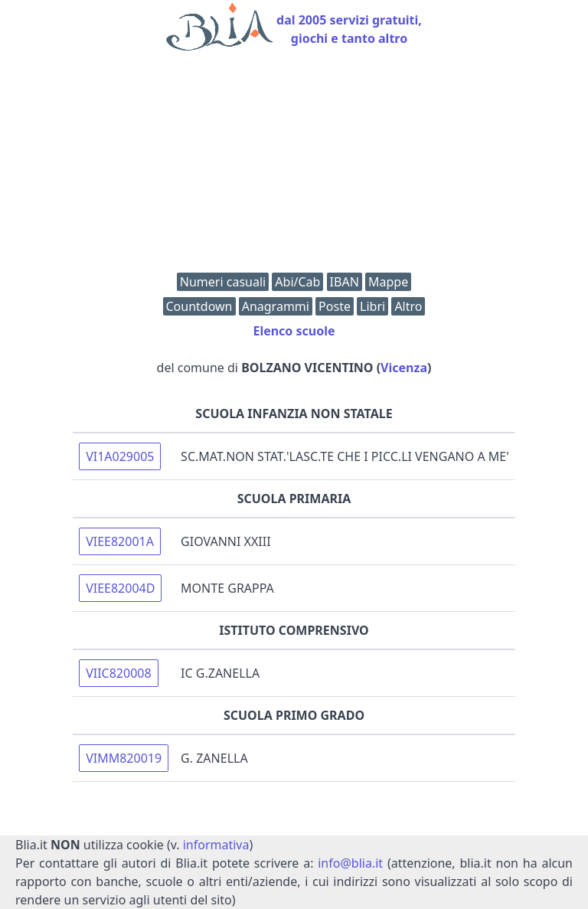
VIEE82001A (120, 541)
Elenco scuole (294, 331)
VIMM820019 (124, 758)
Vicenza (404, 368)
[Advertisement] (294, 165)
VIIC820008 (118, 673)
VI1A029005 (120, 456)
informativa (216, 845)
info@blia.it (350, 863)
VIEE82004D (120, 588)
